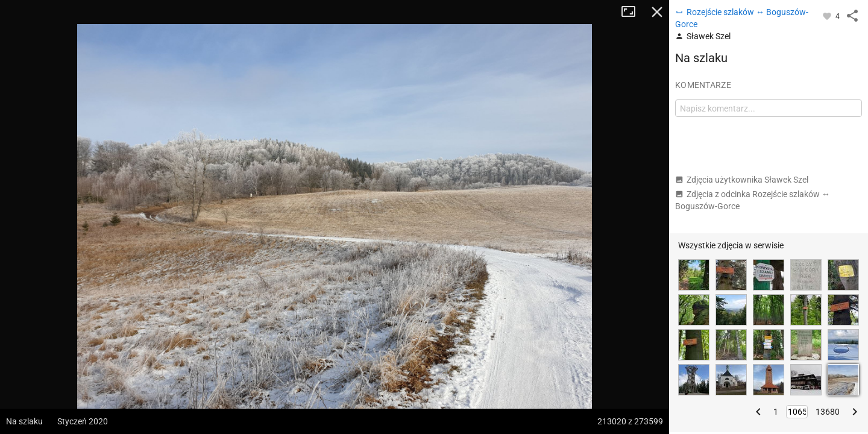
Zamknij (657, 12)
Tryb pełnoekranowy (633, 12)
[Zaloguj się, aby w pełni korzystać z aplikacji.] (828, 16)
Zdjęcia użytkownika (742, 180)
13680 (828, 412)
